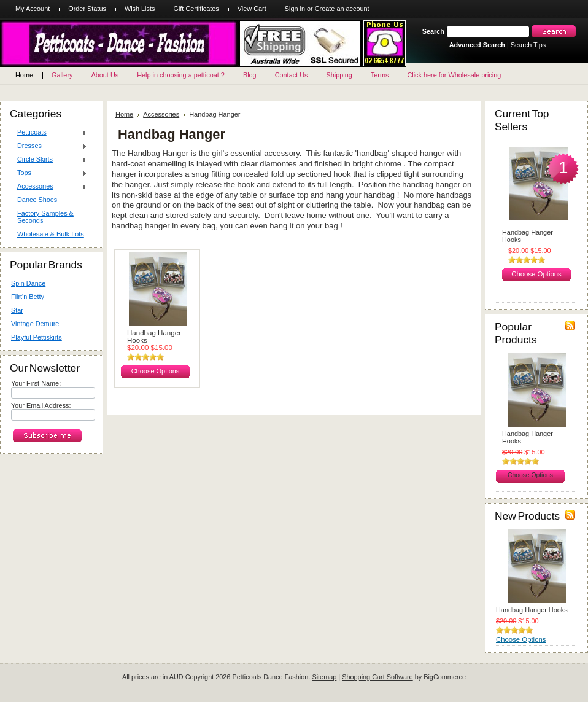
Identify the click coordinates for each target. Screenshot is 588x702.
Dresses (49, 146)
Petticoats (49, 133)
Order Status (87, 9)
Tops (49, 173)
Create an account (342, 9)
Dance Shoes (37, 200)
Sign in (295, 9)
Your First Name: (36, 383)
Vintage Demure (35, 324)
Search (433, 31)
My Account (33, 9)
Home (124, 114)
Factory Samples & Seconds (45, 217)
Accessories (49, 187)
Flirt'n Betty (28, 297)
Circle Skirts (49, 160)
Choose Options (156, 371)
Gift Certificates (196, 9)
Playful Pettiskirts (37, 337)
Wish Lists (140, 9)
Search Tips (528, 45)
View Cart (252, 9)
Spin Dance (28, 283)
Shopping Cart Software (377, 677)
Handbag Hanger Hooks (154, 337)
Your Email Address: (41, 405)
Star (17, 310)
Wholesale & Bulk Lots (51, 234)
